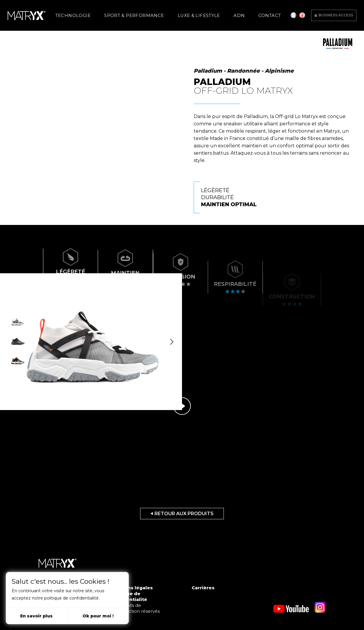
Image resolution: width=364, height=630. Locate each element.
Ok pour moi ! (98, 616)
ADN (227, 14)
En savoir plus (36, 616)
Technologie (93, 14)
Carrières (203, 588)
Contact (249, 14)
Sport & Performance (142, 14)
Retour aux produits (182, 514)
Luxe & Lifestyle (196, 14)
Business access (334, 13)
